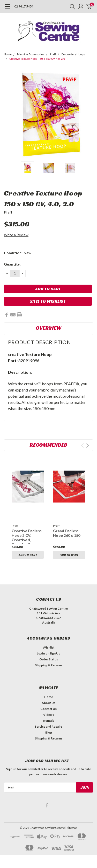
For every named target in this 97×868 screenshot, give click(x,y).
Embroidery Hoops (73, 54)
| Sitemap (71, 828)
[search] (71, 6)
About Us (48, 703)
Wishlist (49, 647)
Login (41, 653)
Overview (48, 328)
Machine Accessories (31, 54)
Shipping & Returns (49, 665)
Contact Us (48, 709)
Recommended (48, 445)
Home (8, 54)
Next (88, 445)
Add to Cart (28, 555)
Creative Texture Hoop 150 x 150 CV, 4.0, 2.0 (37, 59)
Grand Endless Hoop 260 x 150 (67, 533)
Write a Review (16, 235)
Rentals (49, 721)
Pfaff (53, 54)
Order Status (49, 659)
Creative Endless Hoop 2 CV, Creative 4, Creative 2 (27, 538)
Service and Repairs (48, 726)
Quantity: (12, 264)
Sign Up (55, 653)
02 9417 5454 (24, 6)
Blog (49, 732)
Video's (49, 715)
